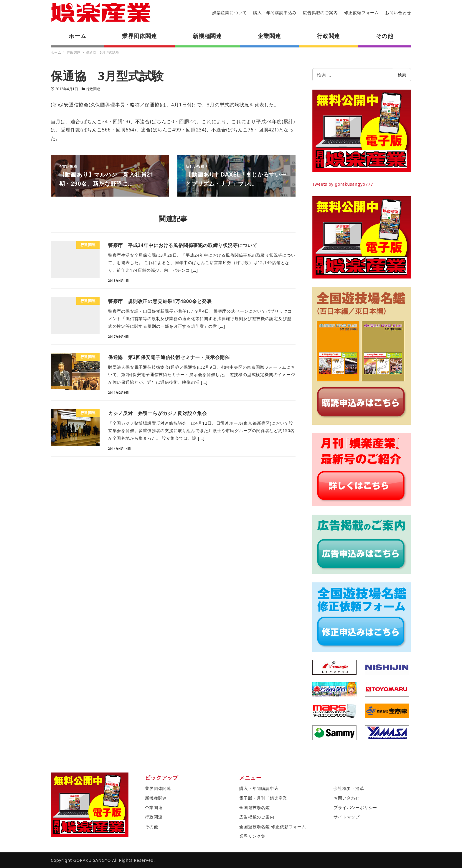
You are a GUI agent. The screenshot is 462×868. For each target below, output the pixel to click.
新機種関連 (156, 798)
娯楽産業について (230, 13)
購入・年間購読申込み (275, 13)
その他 (151, 827)
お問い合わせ (398, 13)
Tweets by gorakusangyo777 (343, 184)
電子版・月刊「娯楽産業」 (265, 798)
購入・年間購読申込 (259, 788)
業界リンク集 (252, 836)
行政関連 (93, 89)
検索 (402, 75)
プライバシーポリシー (355, 807)
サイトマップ (347, 817)
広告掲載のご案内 (320, 13)
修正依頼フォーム (362, 13)
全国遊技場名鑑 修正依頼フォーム (273, 827)
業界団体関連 (158, 788)
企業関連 (154, 807)
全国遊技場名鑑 (255, 807)
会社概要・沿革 (349, 788)
